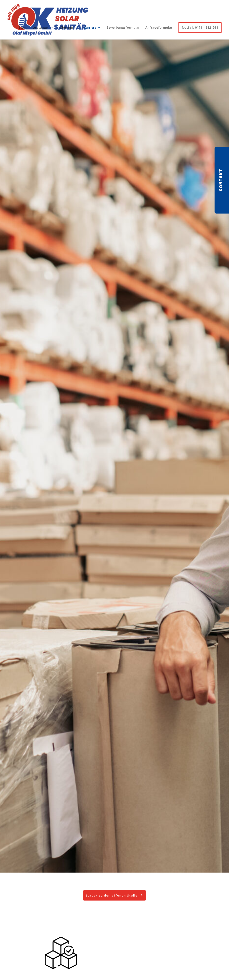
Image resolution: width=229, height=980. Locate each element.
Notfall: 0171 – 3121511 (200, 28)
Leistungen (41, 28)
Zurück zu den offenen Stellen (113, 895)
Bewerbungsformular (123, 28)
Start (23, 28)
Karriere (90, 28)
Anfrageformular (159, 28)
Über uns (67, 28)
